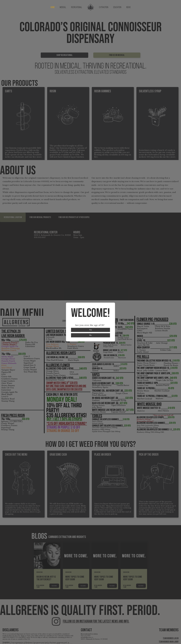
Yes (91, 330)
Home (53, 7)
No (91, 335)
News (128, 7)
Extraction (104, 7)
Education (117, 7)
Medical (63, 7)
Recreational (77, 7)
